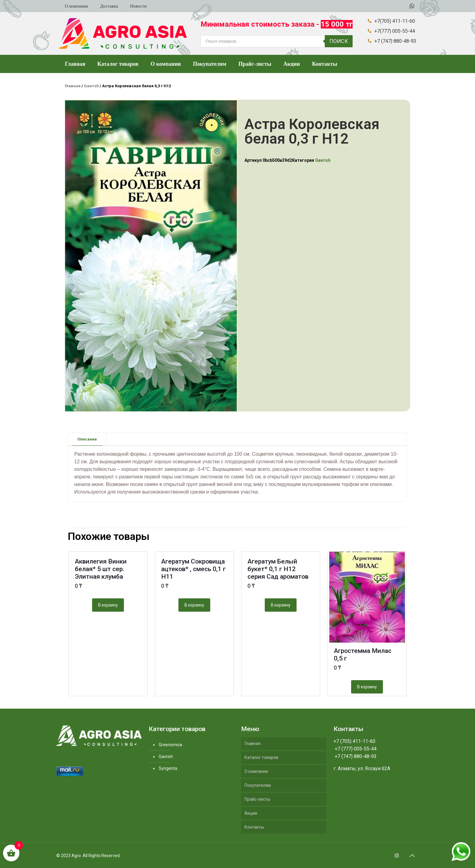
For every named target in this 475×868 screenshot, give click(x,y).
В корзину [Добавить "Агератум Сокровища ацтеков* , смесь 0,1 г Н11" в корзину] (194, 605)
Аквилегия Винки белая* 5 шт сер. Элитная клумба (101, 569)
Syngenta (168, 768)
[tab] (87, 439)
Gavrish (91, 86)
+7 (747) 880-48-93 (355, 756)
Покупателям (258, 785)
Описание (87, 439)
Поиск (339, 41)
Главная (73, 86)
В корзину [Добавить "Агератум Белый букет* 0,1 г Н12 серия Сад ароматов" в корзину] (281, 605)
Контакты (254, 827)
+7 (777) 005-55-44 (355, 749)
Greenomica (170, 745)
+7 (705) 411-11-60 (354, 741)
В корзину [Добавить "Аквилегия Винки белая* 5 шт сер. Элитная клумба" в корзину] (108, 605)
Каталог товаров (261, 757)
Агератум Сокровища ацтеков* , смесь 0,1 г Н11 (193, 569)
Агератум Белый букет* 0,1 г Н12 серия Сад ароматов (278, 569)
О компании (256, 771)
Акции (251, 813)
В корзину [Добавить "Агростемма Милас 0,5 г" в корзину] (367, 687)
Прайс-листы (257, 799)
